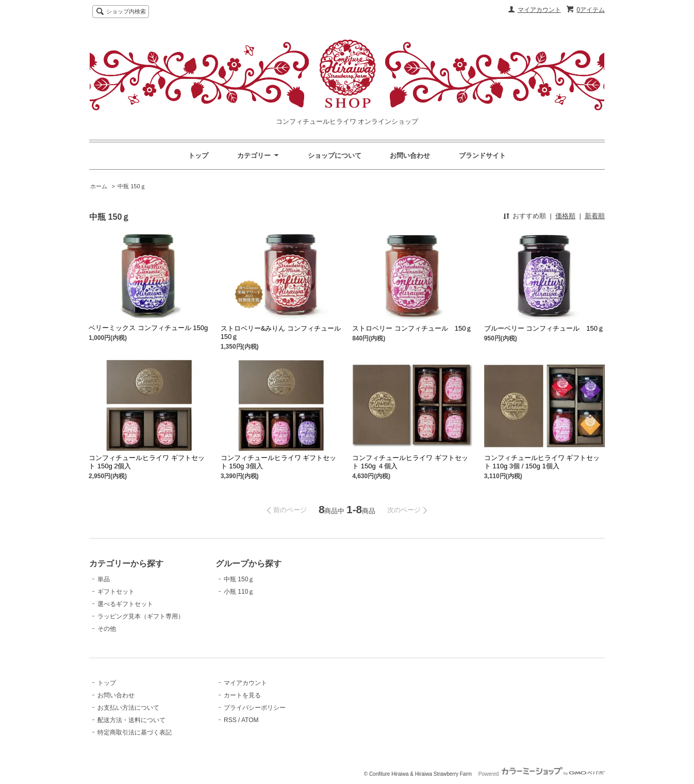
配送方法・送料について (131, 720)
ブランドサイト (482, 156)
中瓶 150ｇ (131, 186)
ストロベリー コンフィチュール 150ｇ (412, 328)
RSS (230, 720)
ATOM (250, 720)
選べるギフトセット (125, 604)
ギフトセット (116, 592)
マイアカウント (539, 10)
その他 (107, 629)
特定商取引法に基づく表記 (135, 732)
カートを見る (242, 695)
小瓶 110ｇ (239, 592)
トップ (198, 156)
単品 (104, 579)
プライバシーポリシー (255, 708)
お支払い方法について (128, 708)
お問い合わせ (410, 156)
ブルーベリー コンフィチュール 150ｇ (544, 328)
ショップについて (335, 156)
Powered (542, 774)
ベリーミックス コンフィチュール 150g (148, 328)
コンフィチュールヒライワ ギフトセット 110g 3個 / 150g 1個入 (542, 462)
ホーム (99, 186)
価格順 (565, 216)
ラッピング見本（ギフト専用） (141, 616)
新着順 (595, 216)
